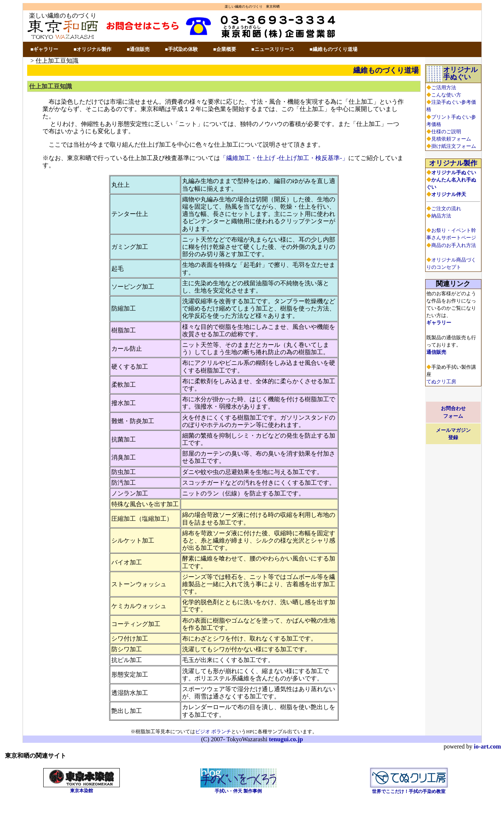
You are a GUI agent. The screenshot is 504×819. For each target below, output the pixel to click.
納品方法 (441, 216)
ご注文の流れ (446, 208)
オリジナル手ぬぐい (460, 73)
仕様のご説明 (446, 132)
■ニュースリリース (273, 49)
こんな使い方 (446, 95)
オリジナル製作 (453, 163)
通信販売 (436, 352)
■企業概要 (225, 49)
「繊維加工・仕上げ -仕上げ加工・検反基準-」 (284, 158)
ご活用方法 (444, 87)
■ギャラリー (45, 49)
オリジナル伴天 (449, 194)
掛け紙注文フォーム (454, 146)
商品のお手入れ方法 (454, 245)
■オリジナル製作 (92, 49)
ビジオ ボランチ (213, 732)
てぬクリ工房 (441, 382)
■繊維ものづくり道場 (334, 49)
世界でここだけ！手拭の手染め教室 (409, 791)
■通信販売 (138, 49)
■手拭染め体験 (181, 49)
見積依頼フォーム (451, 139)
